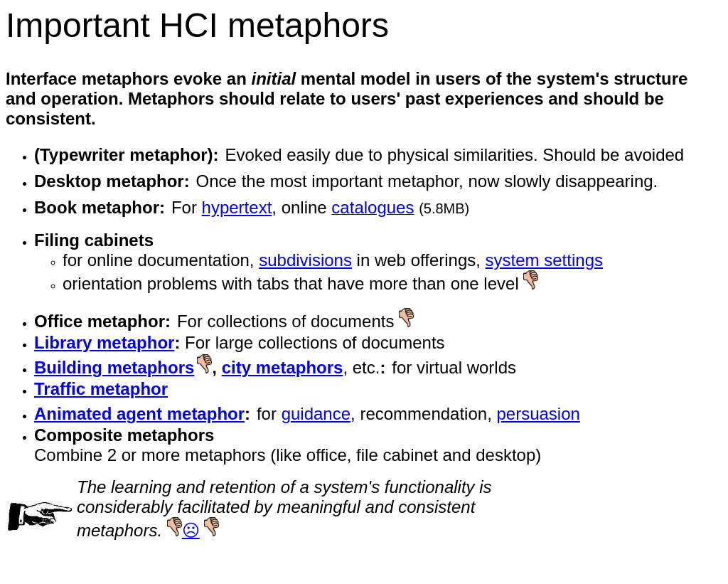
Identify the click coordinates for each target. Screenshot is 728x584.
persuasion (538, 414)
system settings (544, 260)
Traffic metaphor (101, 389)
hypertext (237, 207)
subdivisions (305, 260)
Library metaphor (104, 343)
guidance (316, 414)
